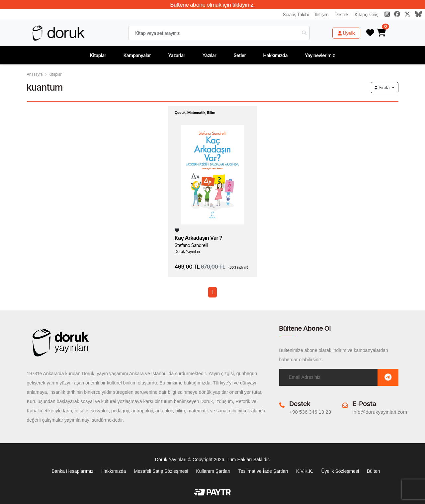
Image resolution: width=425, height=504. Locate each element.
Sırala (382, 87)
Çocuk (180, 113)
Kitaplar (98, 55)
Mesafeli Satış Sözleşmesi (161, 471)
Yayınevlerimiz (320, 55)
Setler (240, 55)
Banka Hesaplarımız (72, 471)
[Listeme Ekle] (177, 230)
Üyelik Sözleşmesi (340, 471)
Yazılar (210, 55)
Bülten (374, 471)
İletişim (322, 14)
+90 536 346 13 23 (310, 412)
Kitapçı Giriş (366, 14)
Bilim (211, 113)
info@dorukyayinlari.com (380, 412)
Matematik (196, 113)
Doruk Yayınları (187, 252)
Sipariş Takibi (296, 14)
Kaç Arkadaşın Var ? (198, 238)
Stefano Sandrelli (191, 245)
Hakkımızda (276, 55)
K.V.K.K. (305, 471)
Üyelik (346, 33)
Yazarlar (177, 55)
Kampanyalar (137, 55)
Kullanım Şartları (213, 471)
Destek (342, 14)
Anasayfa (35, 74)
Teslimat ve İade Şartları (263, 471)
